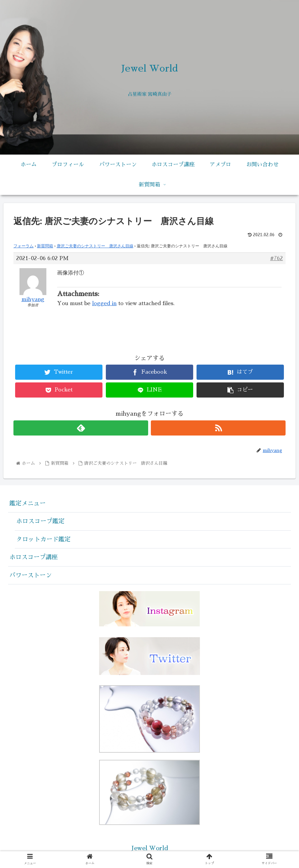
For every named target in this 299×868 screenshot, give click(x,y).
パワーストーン (31, 575)
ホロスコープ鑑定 (40, 521)
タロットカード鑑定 (43, 539)
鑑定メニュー (28, 503)
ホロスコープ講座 (34, 557)
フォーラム (24, 246)
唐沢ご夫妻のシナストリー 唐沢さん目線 (95, 246)
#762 (276, 258)
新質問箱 (45, 246)
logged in (104, 303)
